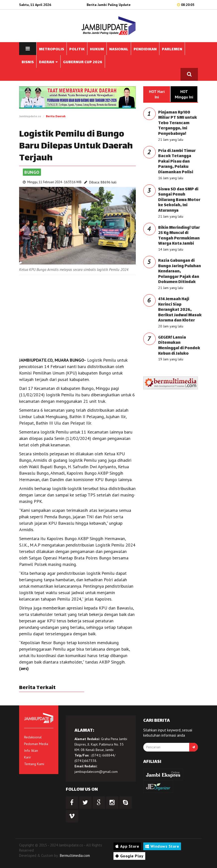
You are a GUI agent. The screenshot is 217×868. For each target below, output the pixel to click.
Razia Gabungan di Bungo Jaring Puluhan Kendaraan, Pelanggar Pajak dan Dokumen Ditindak (180, 272)
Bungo (32, 172)
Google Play (129, 856)
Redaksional (33, 737)
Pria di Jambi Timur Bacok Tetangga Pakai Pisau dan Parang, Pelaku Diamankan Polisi (177, 162)
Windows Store (162, 846)
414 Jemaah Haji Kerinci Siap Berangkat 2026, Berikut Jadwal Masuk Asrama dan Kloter (180, 310)
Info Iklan (31, 751)
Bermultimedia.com (75, 855)
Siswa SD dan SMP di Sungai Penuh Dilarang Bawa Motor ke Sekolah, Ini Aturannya (179, 200)
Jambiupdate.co (30, 116)
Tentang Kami (34, 764)
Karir (28, 757)
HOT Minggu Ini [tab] (184, 94)
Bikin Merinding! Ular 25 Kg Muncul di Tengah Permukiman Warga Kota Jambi (179, 236)
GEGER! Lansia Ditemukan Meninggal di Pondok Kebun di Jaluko (179, 346)
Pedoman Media (36, 744)
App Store (127, 846)
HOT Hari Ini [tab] (157, 94)
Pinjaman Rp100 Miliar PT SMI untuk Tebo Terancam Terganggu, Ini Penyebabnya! (178, 123)
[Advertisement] (77, 315)
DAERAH (48, 62)
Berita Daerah (56, 116)
